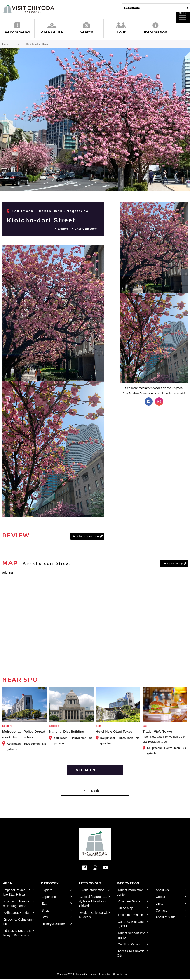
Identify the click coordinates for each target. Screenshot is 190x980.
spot (18, 44)
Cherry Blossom (86, 229)
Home (6, 44)
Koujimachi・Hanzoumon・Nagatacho (50, 211)
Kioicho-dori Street (44, 220)
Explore (63, 229)
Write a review (86, 536)
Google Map (172, 564)
